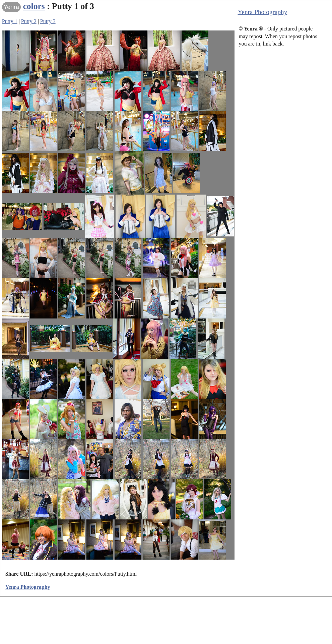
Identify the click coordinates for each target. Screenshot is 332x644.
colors (34, 6)
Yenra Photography (262, 12)
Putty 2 (29, 21)
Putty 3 (48, 21)
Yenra (11, 7)
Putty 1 (10, 21)
